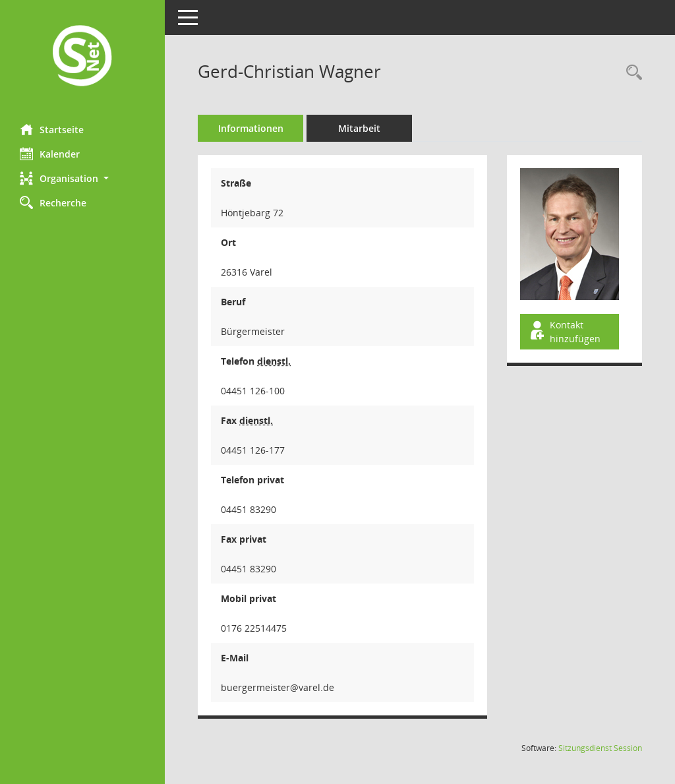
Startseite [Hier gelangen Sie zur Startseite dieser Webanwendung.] (52, 129)
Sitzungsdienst (600, 748)
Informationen (251, 128)
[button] (82, 178)
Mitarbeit (359, 128)
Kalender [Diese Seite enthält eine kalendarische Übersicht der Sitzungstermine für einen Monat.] (50, 154)
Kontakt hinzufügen (564, 332)
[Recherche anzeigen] (631, 73)
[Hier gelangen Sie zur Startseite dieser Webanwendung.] (82, 57)
